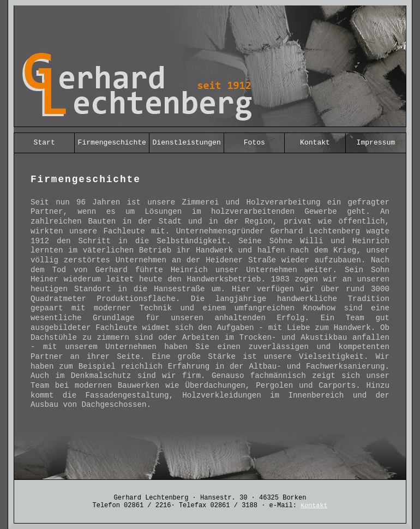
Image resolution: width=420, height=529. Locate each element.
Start (44, 143)
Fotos (254, 143)
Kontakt (315, 143)
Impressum (376, 143)
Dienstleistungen (187, 143)
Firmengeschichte (112, 143)
